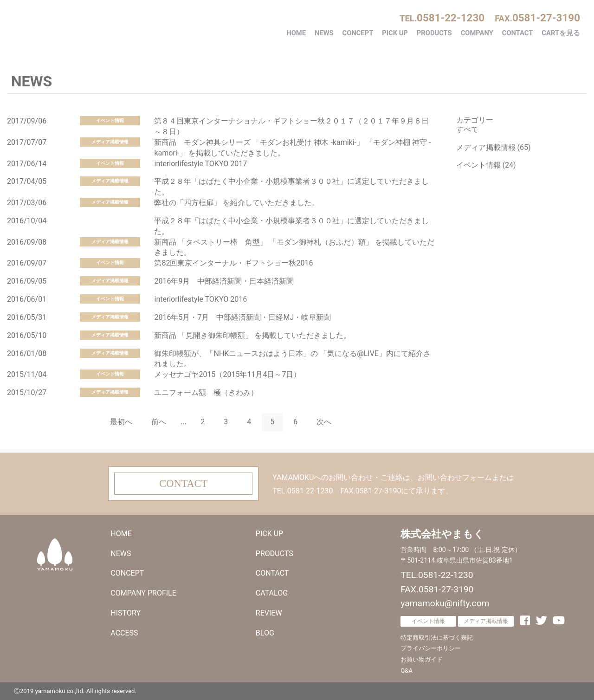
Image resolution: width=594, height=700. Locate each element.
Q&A (407, 671)
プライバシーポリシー (431, 648)
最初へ (121, 422)
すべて (467, 129)
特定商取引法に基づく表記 (437, 638)
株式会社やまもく (86, 25)
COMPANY (477, 33)
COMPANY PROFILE (143, 593)
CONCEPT (358, 33)
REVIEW (269, 613)
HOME (296, 33)
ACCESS (124, 633)
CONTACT (518, 33)
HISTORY (126, 613)
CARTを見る (561, 33)
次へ (324, 422)
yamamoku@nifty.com (445, 603)
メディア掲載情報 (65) (494, 147)
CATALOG (272, 593)
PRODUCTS (434, 33)
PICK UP (395, 33)
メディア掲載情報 (110, 142)
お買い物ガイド (422, 659)
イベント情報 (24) (486, 165)
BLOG (265, 633)
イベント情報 (110, 120)
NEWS (324, 33)
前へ (159, 422)
